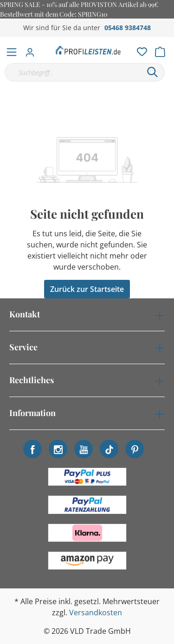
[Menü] (12, 50)
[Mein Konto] (33, 50)
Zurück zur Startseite (87, 289)
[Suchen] (153, 72)
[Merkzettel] (139, 50)
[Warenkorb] (163, 50)
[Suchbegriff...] (73, 72)
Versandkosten (96, 612)
